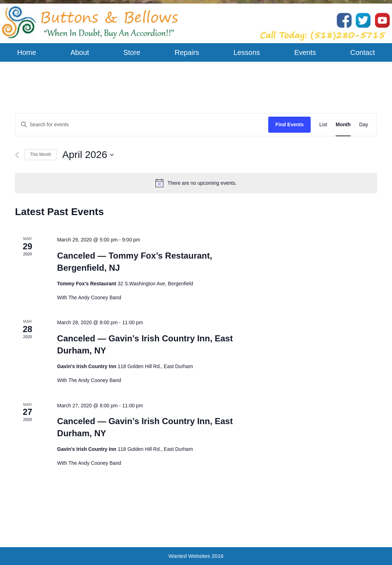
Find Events (289, 124)
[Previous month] (17, 155)
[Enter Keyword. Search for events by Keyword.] (142, 125)
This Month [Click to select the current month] (40, 154)
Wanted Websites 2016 (196, 556)
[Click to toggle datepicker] (88, 155)
